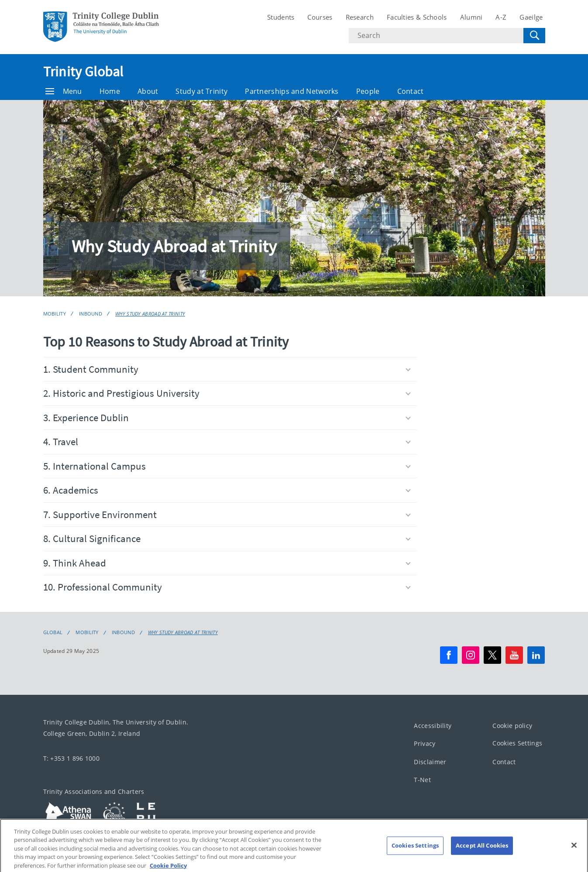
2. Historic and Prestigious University (227, 393)
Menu (64, 91)
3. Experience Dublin (227, 417)
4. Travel (227, 441)
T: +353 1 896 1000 (71, 758)
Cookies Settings (517, 743)
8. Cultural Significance (227, 538)
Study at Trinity (201, 91)
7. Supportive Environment (227, 514)
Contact (411, 91)
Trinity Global (83, 72)
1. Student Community (227, 369)
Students (281, 17)
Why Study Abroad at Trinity (150, 314)
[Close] (574, 855)
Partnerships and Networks (292, 91)
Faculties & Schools (417, 17)
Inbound (91, 314)
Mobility (55, 314)
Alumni (471, 17)
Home (110, 91)
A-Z (501, 17)
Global (53, 632)
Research (360, 17)
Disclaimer (430, 762)
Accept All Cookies (482, 855)
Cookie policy (512, 726)
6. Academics (227, 490)
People (368, 91)
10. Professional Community (227, 587)
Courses (320, 17)
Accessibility (433, 726)
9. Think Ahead (227, 563)
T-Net (422, 780)
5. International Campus (227, 466)
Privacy (425, 744)
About (148, 91)
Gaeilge (531, 17)
